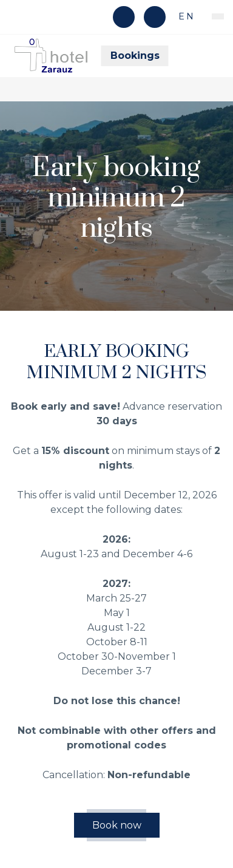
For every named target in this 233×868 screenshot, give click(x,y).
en (185, 16)
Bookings (135, 56)
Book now (117, 825)
